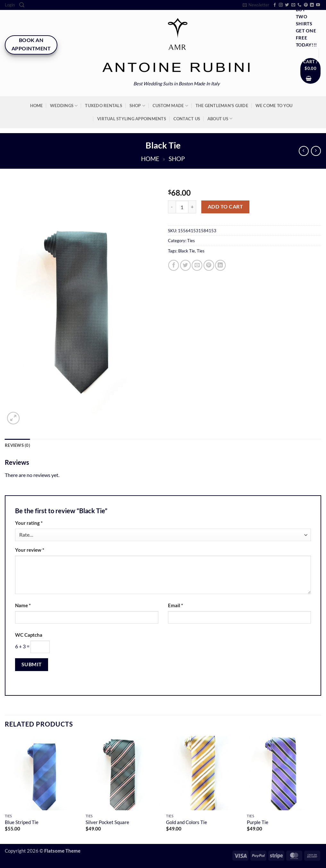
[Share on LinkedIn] (220, 265)
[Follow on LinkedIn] (312, 5)
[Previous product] (316, 151)
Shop (138, 106)
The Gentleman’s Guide (222, 106)
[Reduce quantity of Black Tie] (172, 207)
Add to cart (225, 207)
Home (37, 106)
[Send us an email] (293, 5)
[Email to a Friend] (197, 265)
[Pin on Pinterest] (209, 265)
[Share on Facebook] (174, 265)
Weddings (64, 106)
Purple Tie (258, 822)
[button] (10, 5)
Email (176, 605)
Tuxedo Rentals (104, 106)
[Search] (22, 5)
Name (23, 605)
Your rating (29, 523)
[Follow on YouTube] (318, 5)
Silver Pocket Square (107, 822)
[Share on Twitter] (185, 265)
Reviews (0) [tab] (17, 445)
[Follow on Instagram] (281, 5)
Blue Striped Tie (22, 822)
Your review (30, 550)
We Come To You (274, 106)
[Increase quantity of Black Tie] (192, 207)
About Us (220, 119)
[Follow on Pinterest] (306, 5)
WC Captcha (29, 635)
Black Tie (187, 251)
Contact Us (187, 119)
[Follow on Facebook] (275, 5)
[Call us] (299, 5)
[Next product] (304, 151)
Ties (191, 241)
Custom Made (170, 106)
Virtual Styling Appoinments (132, 119)
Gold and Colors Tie (187, 822)
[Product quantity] (182, 207)
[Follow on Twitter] (287, 5)
